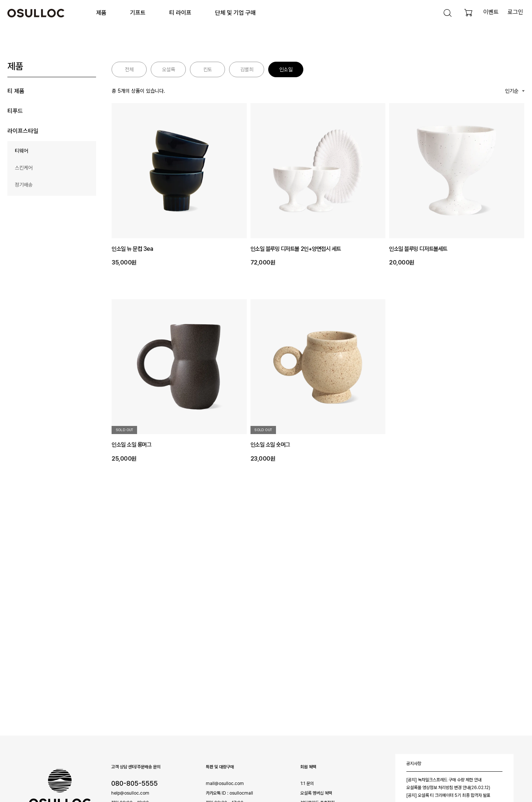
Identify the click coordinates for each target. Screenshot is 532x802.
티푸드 (15, 111)
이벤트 (491, 12)
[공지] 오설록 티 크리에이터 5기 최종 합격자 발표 (448, 795)
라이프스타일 (23, 131)
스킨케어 (24, 168)
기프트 (138, 13)
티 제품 (16, 91)
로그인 (515, 12)
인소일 (286, 69)
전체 (129, 69)
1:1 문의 (307, 784)
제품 (101, 13)
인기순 (512, 91)
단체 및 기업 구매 (235, 13)
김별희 (247, 69)
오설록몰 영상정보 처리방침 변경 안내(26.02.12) (448, 788)
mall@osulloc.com (225, 784)
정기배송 (24, 185)
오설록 (168, 69)
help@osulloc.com (130, 793)
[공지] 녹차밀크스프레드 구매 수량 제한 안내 (444, 780)
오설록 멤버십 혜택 (316, 793)
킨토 (208, 69)
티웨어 (21, 151)
